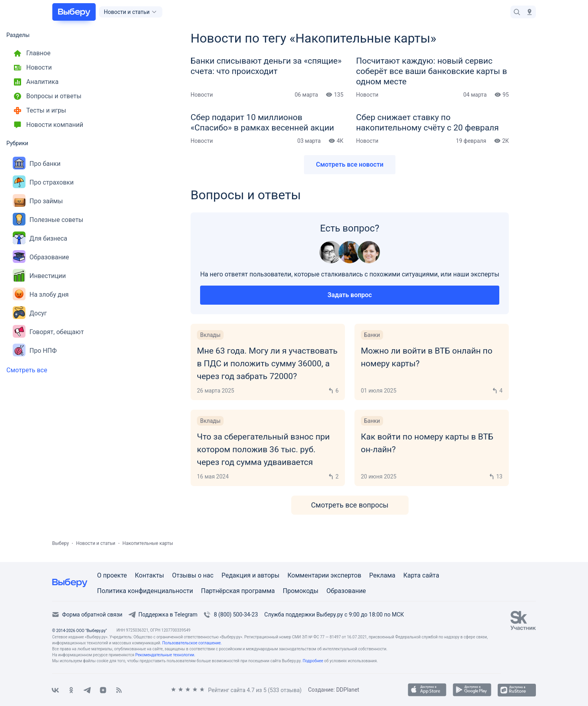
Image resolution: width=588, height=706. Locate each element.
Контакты (149, 575)
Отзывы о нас (193, 575)
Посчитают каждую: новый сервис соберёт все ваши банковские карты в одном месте (431, 71)
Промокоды (301, 591)
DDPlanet (348, 690)
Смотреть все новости (350, 164)
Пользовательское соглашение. (192, 643)
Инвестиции (39, 276)
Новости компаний (48, 125)
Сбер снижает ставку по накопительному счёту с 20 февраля (427, 123)
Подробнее (313, 661)
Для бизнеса (40, 238)
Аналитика (36, 82)
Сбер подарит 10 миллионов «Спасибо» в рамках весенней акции (262, 123)
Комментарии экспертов (324, 575)
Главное (32, 53)
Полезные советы (48, 220)
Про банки (37, 164)
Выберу (60, 543)
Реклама (382, 575)
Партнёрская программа (238, 591)
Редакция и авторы (251, 575)
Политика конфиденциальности (145, 591)
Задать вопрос (349, 295)
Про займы (38, 201)
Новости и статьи (96, 543)
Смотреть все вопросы (350, 505)
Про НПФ (35, 351)
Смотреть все (27, 370)
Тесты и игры (39, 111)
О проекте (112, 575)
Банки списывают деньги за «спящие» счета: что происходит (266, 66)
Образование (41, 257)
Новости (32, 68)
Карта (413, 575)
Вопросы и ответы (47, 96)
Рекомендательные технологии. (165, 655)
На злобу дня (41, 295)
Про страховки (43, 182)
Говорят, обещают (48, 332)
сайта (431, 575)
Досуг (30, 313)
